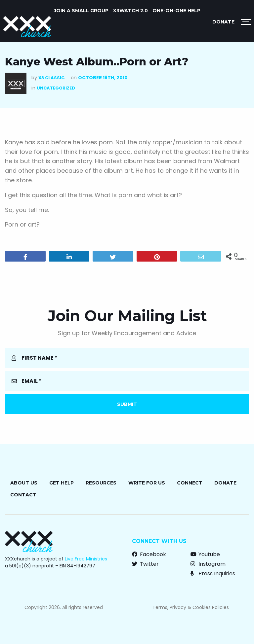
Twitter (145, 564)
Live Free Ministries (86, 559)
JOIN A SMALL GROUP (81, 11)
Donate (223, 22)
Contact (23, 495)
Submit (127, 404)
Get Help (62, 483)
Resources (101, 483)
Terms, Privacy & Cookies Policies (191, 607)
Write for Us (147, 483)
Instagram (208, 564)
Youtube (205, 554)
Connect (190, 483)
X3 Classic (51, 78)
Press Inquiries (213, 573)
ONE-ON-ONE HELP (176, 11)
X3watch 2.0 (130, 11)
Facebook (149, 554)
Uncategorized (56, 88)
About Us (24, 483)
